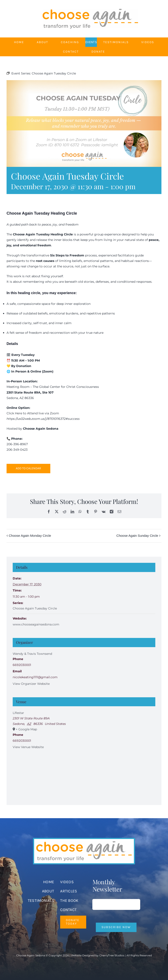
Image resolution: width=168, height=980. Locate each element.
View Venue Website (28, 747)
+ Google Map (26, 729)
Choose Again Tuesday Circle (35, 608)
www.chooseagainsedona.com (36, 624)
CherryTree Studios (112, 955)
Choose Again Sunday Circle (137, 536)
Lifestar (18, 713)
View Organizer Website (31, 684)
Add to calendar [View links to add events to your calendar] (28, 468)
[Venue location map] (84, 774)
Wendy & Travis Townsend (32, 654)
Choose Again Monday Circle (30, 536)
